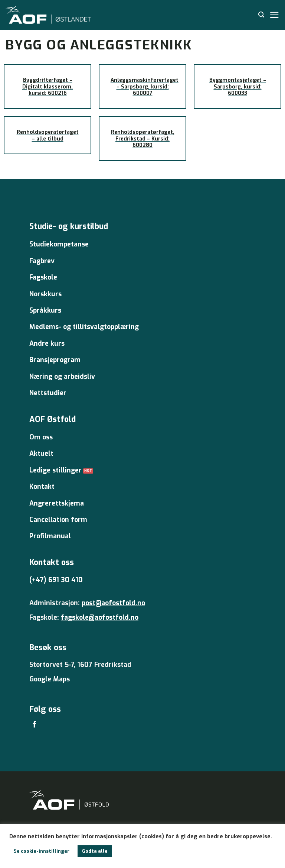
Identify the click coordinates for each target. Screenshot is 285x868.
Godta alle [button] (95, 851)
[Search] (261, 15)
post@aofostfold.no (113, 603)
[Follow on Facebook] (35, 725)
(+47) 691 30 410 (56, 580)
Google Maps (50, 679)
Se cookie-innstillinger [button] (42, 851)
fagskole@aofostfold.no (100, 617)
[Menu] (274, 15)
